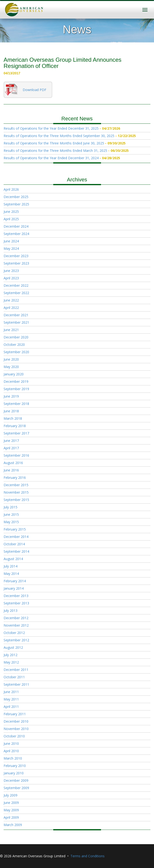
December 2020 (16, 337)
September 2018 (16, 404)
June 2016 (11, 470)
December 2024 (16, 226)
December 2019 (16, 381)
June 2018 (11, 411)
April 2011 (11, 707)
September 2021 (16, 322)
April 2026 (11, 189)
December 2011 (16, 670)
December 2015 (16, 485)
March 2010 (13, 758)
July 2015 (11, 507)
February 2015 (15, 529)
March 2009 (13, 825)
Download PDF (35, 90)
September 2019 (16, 389)
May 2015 (11, 522)
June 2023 (11, 271)
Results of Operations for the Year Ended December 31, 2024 (51, 158)
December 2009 (16, 780)
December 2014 (16, 537)
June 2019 (11, 396)
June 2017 (11, 441)
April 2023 (11, 278)
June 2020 (11, 359)
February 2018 (15, 426)
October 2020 (14, 345)
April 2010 (11, 751)
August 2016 (13, 463)
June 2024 (11, 241)
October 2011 (14, 677)
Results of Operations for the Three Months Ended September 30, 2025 (59, 136)
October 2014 (14, 544)
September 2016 (16, 455)
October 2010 (14, 736)
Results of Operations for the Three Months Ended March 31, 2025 (55, 151)
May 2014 (11, 574)
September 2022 (16, 293)
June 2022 (11, 300)
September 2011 (16, 684)
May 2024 (11, 248)
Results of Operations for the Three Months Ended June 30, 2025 (54, 143)
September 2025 (16, 204)
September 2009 (16, 788)
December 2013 (16, 596)
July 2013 (11, 610)
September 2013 (16, 603)
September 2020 (16, 352)
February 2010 (15, 766)
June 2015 (11, 514)
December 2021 (16, 315)
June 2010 (11, 743)
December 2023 (16, 256)
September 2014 (16, 551)
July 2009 (11, 795)
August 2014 (13, 559)
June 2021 (11, 330)
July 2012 (11, 655)
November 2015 (16, 492)
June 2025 (11, 212)
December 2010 (16, 721)
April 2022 (11, 308)
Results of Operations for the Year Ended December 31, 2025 (51, 128)
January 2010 (14, 773)
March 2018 (13, 418)
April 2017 (11, 448)
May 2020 (11, 367)
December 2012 (16, 618)
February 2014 (15, 581)
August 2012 (13, 647)
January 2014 (14, 588)
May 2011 (11, 699)
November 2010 (16, 729)
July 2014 (11, 566)
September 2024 (16, 234)
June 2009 (11, 803)
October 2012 (14, 633)
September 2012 (16, 640)
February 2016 (15, 477)
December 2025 (16, 197)
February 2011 (15, 714)
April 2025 (11, 219)
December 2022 (16, 285)
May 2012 (11, 662)
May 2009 (11, 810)
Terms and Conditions (88, 856)
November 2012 (16, 625)
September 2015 (16, 500)
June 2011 (11, 692)
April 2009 (11, 817)
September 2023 (16, 263)
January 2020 (14, 374)
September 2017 (16, 433)
